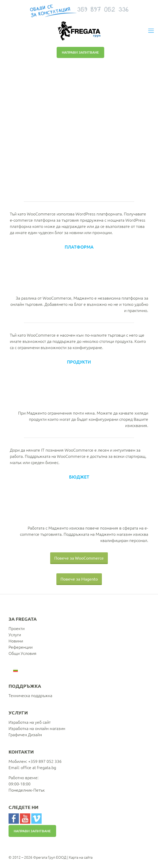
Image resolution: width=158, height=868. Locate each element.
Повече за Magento (79, 579)
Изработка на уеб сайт (30, 722)
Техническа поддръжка (30, 695)
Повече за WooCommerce (79, 558)
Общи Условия (22, 653)
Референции (21, 647)
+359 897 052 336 (45, 761)
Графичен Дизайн (25, 734)
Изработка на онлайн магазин (37, 728)
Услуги (15, 634)
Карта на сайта (81, 857)
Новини (16, 641)
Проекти (17, 628)
